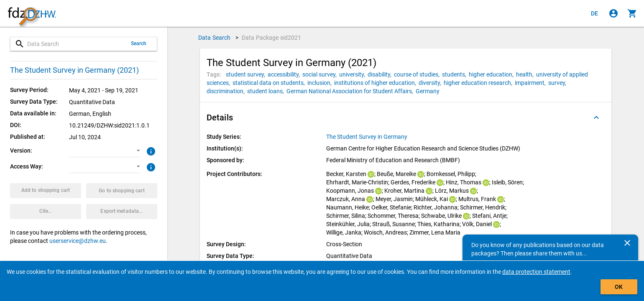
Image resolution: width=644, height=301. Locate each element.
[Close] (627, 243)
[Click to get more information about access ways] (150, 166)
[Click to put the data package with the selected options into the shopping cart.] (46, 191)
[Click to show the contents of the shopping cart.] (632, 13)
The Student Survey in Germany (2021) (74, 70)
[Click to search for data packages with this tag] (247, 74)
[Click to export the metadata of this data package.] (122, 212)
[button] (105, 151)
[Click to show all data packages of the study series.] (367, 137)
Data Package (272, 38)
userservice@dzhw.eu (78, 241)
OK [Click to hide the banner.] (619, 287)
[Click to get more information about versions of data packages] (150, 150)
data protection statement (536, 272)
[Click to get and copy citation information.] (46, 212)
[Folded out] (596, 117)
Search (139, 43)
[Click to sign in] (613, 13)
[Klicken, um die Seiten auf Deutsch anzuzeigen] (595, 13)
